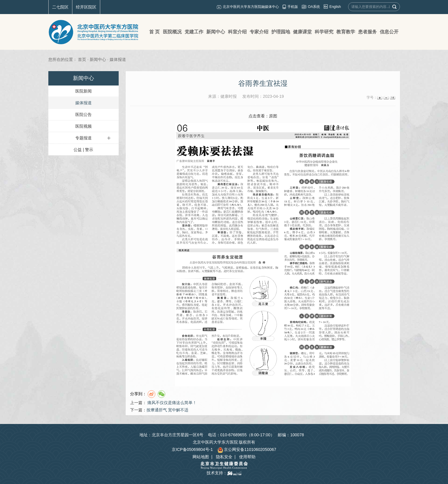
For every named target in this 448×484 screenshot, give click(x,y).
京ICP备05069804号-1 (192, 449)
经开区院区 (86, 7)
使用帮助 (247, 457)
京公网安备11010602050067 (247, 449)
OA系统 (314, 7)
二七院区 (60, 7)
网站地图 (201, 457)
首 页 (154, 32)
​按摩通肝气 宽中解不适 (168, 410)
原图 (273, 116)
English (335, 7)
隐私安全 (224, 457)
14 (392, 98)
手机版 (293, 7)
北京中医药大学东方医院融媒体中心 (251, 7)
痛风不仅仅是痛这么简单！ (172, 403)
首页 (82, 59)
